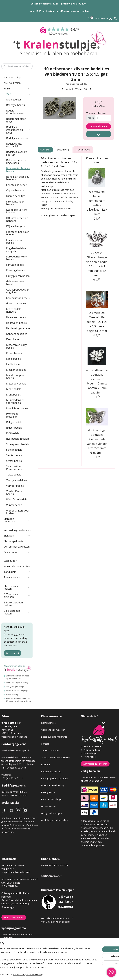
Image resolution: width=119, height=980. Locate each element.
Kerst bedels (13, 339)
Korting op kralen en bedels (55, 779)
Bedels (17, 94)
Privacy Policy (48, 792)
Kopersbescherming (51, 772)
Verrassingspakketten (17, 547)
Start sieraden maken (17, 587)
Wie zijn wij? (7, 869)
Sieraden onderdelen (17, 520)
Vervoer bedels (15, 486)
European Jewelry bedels (16, 258)
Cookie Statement (50, 751)
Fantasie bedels (15, 265)
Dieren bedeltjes (18, 196)
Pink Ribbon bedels (17, 408)
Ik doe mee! (12, 653)
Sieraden (17, 536)
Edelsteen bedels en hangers (18, 233)
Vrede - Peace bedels (14, 493)
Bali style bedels (15, 105)
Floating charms (15, 270)
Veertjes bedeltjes (17, 480)
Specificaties (83, 150)
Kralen (17, 89)
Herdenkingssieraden (19, 328)
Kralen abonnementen (17, 566)
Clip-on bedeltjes (16, 190)
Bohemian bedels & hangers (17, 178)
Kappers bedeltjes (17, 334)
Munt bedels (13, 395)
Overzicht (45, 150)
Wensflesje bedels (17, 499)
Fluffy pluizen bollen (18, 276)
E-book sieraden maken (13, 604)
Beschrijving (63, 150)
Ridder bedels (14, 428)
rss (77, 974)
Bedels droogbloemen (15, 112)
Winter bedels (14, 505)
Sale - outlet (17, 552)
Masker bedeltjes (16, 370)
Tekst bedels (14, 475)
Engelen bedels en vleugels (17, 250)
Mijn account (104, 19)
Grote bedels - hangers (14, 310)
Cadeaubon (10, 561)
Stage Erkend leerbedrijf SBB (16, 872)
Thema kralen (17, 577)
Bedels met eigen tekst (16, 120)
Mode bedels (14, 389)
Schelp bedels (14, 450)
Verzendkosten (48, 806)
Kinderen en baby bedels (16, 346)
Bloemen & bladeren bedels (18, 170)
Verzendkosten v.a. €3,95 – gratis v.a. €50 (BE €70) (58, 4)
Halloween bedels (16, 323)
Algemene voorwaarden (53, 730)
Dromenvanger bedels (15, 203)
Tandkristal (17, 572)
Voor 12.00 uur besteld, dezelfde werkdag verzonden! (59, 11)
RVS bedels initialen (18, 439)
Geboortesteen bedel (15, 283)
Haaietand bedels (16, 317)
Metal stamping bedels (15, 377)
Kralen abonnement (14, 917)
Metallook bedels (16, 384)
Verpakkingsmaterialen (18, 530)
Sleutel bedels (14, 455)
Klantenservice (48, 723)
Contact (45, 744)
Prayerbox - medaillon (13, 415)
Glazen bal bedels (16, 303)
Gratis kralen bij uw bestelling (56, 758)
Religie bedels (14, 422)
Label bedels (13, 359)
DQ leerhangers (15, 226)
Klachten (45, 765)
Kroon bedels (14, 353)
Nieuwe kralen (17, 83)
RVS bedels (13, 433)
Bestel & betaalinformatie (54, 737)
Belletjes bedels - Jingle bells (16, 161)
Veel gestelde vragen (51, 813)
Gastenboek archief (51, 876)
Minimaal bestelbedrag (52, 785)
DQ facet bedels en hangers (17, 219)
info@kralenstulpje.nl (18, 750)
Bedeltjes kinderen (17, 138)
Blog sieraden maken (17, 612)
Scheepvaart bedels (18, 444)
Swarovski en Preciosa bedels (15, 468)
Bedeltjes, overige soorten (17, 153)
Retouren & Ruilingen (52, 799)
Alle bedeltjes (14, 100)
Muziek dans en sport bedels (15, 401)
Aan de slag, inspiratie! (13, 865)
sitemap (70, 974)
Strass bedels (14, 461)
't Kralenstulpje (13, 77)
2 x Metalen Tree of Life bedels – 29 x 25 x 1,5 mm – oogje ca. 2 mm (97, 322)
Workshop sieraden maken (54, 820)
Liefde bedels (14, 364)
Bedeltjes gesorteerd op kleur (18, 130)
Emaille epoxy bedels (14, 241)
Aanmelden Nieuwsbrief (95, 764)
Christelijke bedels (17, 185)
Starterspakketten (14, 541)
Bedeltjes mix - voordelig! (15, 145)
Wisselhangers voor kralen (18, 512)
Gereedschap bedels (18, 298)
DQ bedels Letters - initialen (17, 211)
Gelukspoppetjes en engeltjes (18, 291)
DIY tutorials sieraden (17, 596)
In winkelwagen (99, 126)
